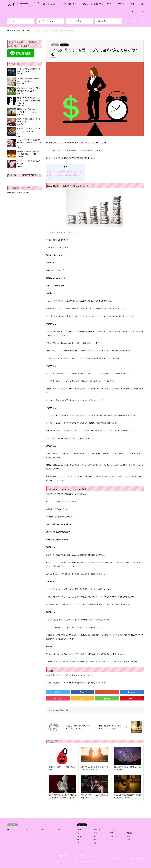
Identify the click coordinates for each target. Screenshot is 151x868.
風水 (64, 45)
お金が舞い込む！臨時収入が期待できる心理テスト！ (66, 172)
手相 (128, 836)
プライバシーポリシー (74, 862)
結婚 (128, 840)
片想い (112, 840)
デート (129, 830)
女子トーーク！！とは (59, 862)
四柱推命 (130, 833)
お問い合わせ (94, 862)
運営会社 (85, 862)
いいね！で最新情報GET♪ (24, 175)
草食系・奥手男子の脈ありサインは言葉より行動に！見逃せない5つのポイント (29, 101)
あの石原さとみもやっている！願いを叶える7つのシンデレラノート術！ (29, 131)
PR (143, 12)
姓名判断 (80, 836)
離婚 (78, 843)
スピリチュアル (82, 830)
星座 (78, 840)
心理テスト (62, 710)
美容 (142, 4)
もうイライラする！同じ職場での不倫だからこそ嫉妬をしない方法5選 (29, 143)
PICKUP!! (121, 4)
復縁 (95, 836)
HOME (109, 4)
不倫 (112, 833)
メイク (96, 833)
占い (133, 12)
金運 (67, 710)
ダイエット (97, 830)
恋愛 (132, 4)
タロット (113, 830)
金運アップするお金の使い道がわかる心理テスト (64, 175)
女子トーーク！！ (76, 856)
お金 (53, 710)
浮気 (95, 840)
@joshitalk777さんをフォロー (18, 193)
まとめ (50, 178)
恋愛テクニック (115, 836)
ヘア (78, 833)
